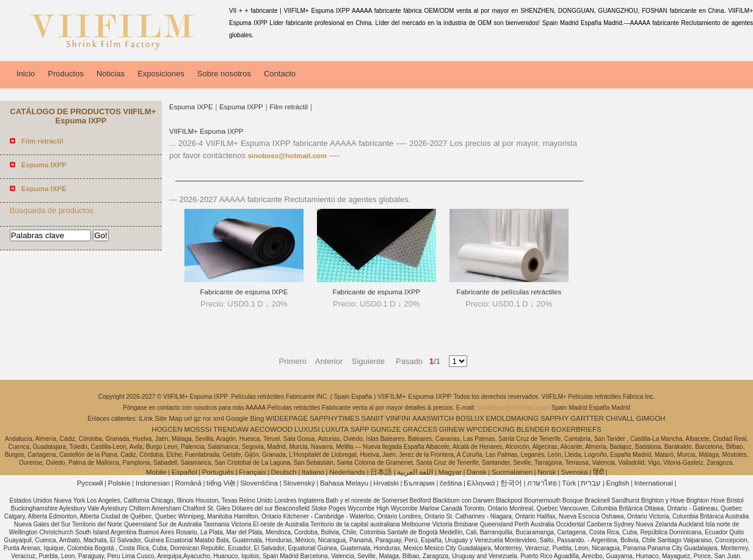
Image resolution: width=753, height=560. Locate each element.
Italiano (313, 472)
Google (237, 418)
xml (219, 418)
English (618, 483)
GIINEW (452, 429)
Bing (257, 418)
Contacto (280, 74)
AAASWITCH (433, 418)
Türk (569, 483)
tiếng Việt (221, 483)
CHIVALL (620, 418)
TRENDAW (231, 429)
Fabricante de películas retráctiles (509, 292)
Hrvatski (386, 483)
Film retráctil (289, 107)
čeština (451, 483)
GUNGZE (386, 429)
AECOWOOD (272, 429)
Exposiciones (161, 74)
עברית (591, 483)
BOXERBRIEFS (577, 429)
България (419, 483)
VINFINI (398, 418)
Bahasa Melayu (344, 483)
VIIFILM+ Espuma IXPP (206, 131)
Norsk (547, 472)
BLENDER (533, 429)
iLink (146, 418)
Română (188, 483)
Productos (66, 74)
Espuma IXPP (241, 107)
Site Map (168, 418)
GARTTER (587, 418)
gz (197, 418)
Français (252, 472)
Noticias (111, 74)
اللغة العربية (415, 472)
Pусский (90, 483)
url (188, 418)
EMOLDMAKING (512, 418)
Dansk (477, 472)
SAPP (360, 429)
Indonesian (153, 483)
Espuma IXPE (191, 107)
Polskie (119, 483)
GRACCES (420, 429)
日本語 (381, 472)
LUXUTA (335, 429)
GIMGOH (651, 418)
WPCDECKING (491, 429)
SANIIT (372, 418)
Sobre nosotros (224, 74)
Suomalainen (512, 472)
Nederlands (347, 472)
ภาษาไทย (542, 483)
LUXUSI (307, 429)
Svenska (574, 472)
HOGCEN (167, 429)
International (653, 483)
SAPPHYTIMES (335, 418)
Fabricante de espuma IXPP (376, 292)
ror (207, 418)
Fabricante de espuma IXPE (244, 292)
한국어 (511, 483)
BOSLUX (470, 418)
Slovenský (299, 483)
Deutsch (284, 472)
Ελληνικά (481, 483)
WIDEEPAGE (287, 418)
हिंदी (598, 472)
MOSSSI (198, 429)
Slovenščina (259, 483)
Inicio (26, 74)
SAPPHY (555, 418)
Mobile (156, 472)
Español (184, 472)
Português (218, 472)
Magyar (450, 472)
